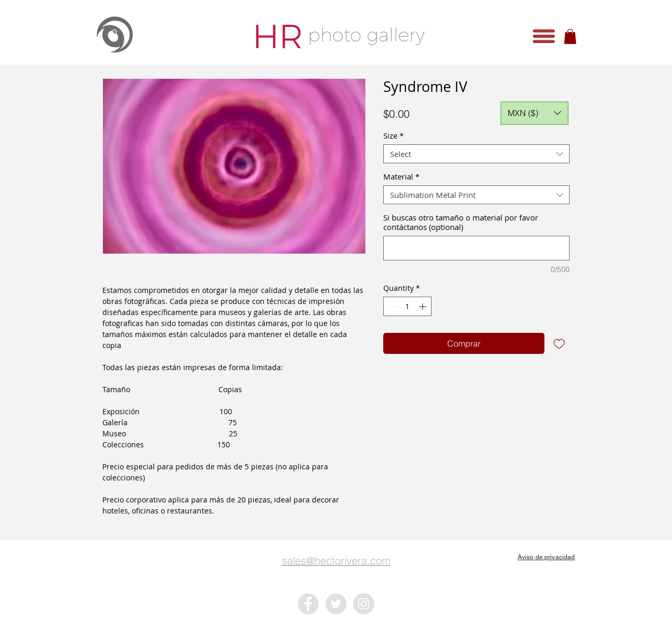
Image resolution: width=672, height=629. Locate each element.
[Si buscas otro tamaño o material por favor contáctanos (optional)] (476, 248)
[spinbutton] (407, 306)
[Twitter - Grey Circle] (336, 604)
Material (401, 176)
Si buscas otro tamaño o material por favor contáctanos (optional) (461, 222)
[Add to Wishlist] (559, 343)
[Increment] (423, 306)
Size (393, 135)
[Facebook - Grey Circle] (308, 604)
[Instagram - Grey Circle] (364, 604)
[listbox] (534, 113)
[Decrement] (391, 306)
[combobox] (476, 154)
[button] (544, 36)
